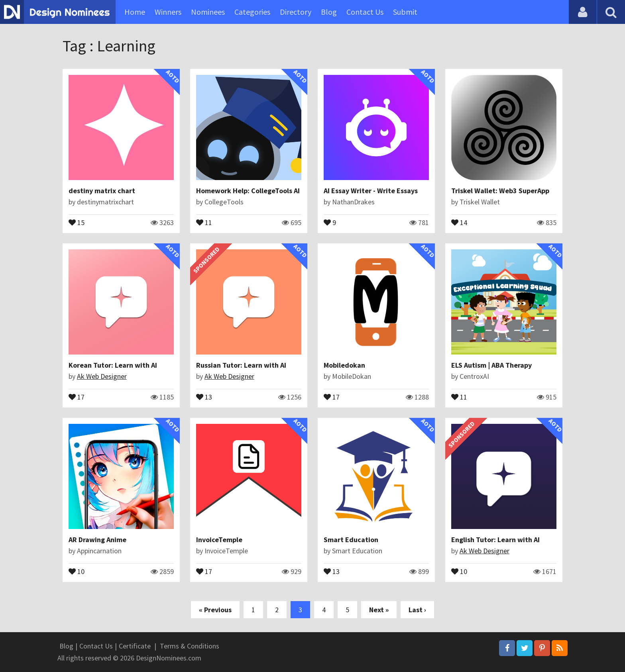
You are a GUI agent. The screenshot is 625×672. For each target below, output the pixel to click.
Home (135, 12)
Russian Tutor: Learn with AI (241, 365)
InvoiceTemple (219, 540)
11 (204, 222)
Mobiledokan (344, 365)
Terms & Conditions (190, 646)
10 (77, 571)
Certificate (135, 646)
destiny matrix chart (102, 191)
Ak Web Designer (102, 376)
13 (204, 396)
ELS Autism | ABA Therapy (491, 365)
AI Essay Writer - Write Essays (371, 191)
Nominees (208, 12)
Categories (252, 12)
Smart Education (351, 540)
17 (77, 396)
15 (77, 222)
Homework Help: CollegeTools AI (248, 191)
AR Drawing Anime (97, 540)
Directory (296, 12)
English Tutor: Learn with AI (495, 540)
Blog (329, 12)
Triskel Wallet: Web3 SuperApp (500, 191)
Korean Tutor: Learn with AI (113, 365)
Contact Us (365, 12)
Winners (168, 12)
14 (459, 222)
